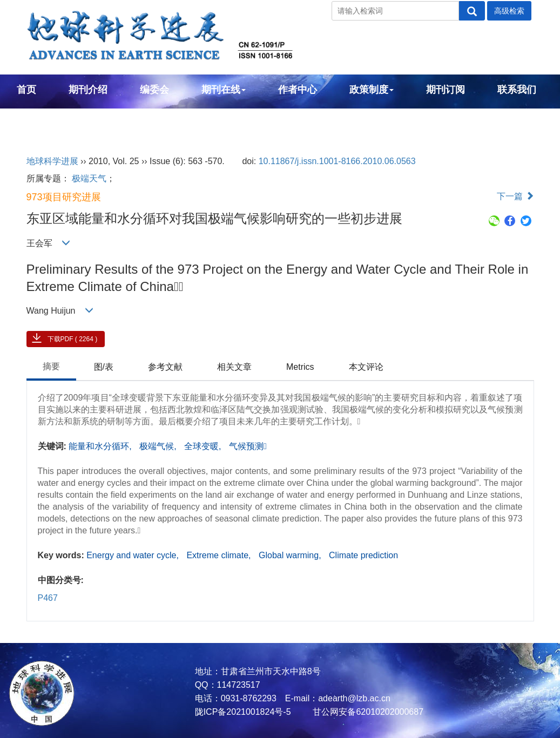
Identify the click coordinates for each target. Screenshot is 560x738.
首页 (26, 90)
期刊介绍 (88, 90)
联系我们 (517, 90)
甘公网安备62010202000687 (367, 712)
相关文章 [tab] (234, 367)
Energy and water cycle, (134, 555)
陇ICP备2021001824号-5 (243, 712)
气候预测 (248, 446)
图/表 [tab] (104, 367)
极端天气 (89, 178)
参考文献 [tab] (165, 367)
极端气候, (159, 446)
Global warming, (291, 555)
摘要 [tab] (51, 366)
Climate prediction (363, 555)
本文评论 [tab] (366, 367)
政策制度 (372, 90)
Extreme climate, (220, 555)
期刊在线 (224, 90)
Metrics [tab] (300, 367)
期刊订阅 (446, 90)
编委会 (154, 90)
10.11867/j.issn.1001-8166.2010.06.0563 (337, 161)
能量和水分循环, (101, 446)
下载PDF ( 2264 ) (73, 339)
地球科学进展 (52, 161)
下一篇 (515, 196)
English (34, 119)
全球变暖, (204, 446)
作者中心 (298, 90)
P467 (48, 598)
